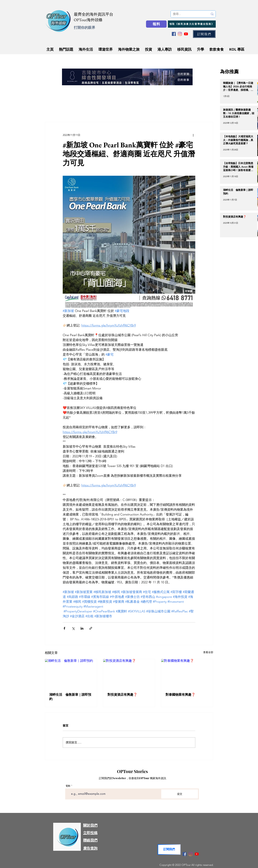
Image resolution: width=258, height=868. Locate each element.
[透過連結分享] (91, 628)
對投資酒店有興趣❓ (122, 695)
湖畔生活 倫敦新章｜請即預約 (70, 697)
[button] (204, 34)
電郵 (68, 786)
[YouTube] (186, 34)
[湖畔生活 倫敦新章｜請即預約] (71, 674)
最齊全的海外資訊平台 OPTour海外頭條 (94, 17)
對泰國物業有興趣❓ (180, 695)
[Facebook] (174, 34)
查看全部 (208, 652)
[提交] (180, 794)
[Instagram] (180, 34)
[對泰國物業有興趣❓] (187, 674)
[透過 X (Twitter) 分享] (73, 628)
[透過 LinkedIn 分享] (82, 628)
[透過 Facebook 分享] (64, 628)
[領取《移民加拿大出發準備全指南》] (192, 24)
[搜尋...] (188, 14)
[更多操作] (193, 135)
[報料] (156, 24)
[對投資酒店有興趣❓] (129, 674)
